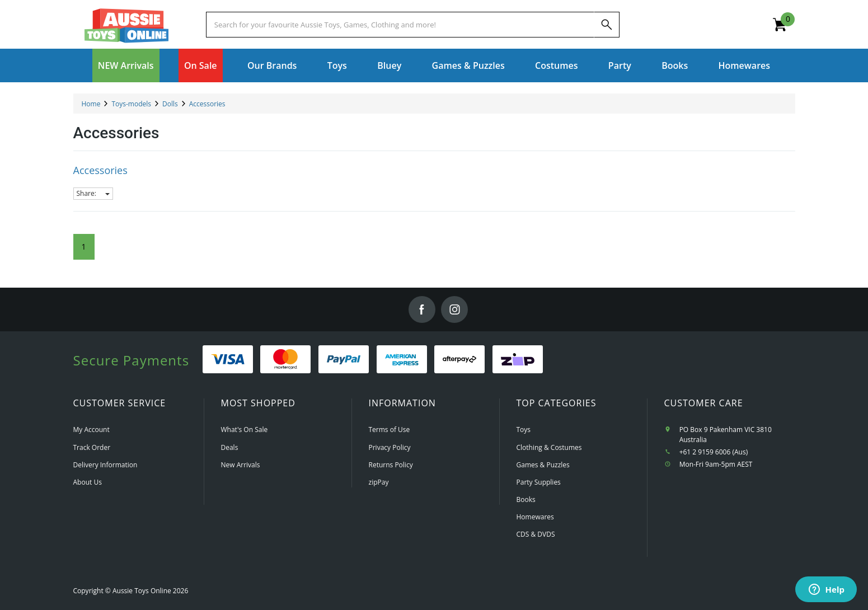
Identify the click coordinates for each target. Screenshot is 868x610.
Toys (524, 430)
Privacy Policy (390, 447)
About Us (88, 482)
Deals (230, 447)
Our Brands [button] (272, 65)
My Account (92, 430)
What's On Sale (245, 430)
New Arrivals (241, 465)
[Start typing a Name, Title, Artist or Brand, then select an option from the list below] (400, 25)
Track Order (92, 447)
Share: (93, 193)
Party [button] (620, 65)
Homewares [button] (745, 65)
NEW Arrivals (126, 65)
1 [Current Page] (84, 247)
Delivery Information (105, 465)
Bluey (389, 65)
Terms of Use (390, 430)
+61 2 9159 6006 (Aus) (714, 452)
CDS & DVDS (536, 534)
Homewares (535, 517)
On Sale (201, 65)
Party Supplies (539, 482)
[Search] (607, 25)
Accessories (100, 170)
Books (675, 65)
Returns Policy (391, 465)
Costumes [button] (556, 65)
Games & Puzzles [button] (468, 65)
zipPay (379, 482)
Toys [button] (337, 65)
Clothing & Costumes (549, 447)
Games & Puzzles (543, 465)
